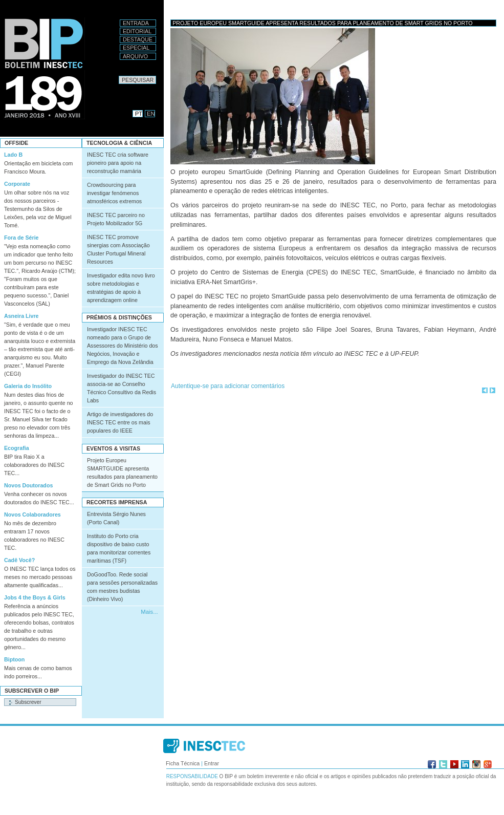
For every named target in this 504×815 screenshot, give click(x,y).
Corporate (17, 184)
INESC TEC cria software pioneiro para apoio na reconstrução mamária (118, 163)
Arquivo (135, 56)
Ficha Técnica (183, 763)
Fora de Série (21, 238)
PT (139, 114)
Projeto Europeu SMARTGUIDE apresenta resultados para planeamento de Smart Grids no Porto (122, 473)
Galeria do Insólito (28, 386)
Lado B (13, 155)
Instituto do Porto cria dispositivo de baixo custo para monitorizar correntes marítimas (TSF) (119, 548)
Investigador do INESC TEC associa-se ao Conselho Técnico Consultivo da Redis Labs (122, 388)
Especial (136, 48)
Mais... (149, 612)
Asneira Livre (21, 316)
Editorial (137, 31)
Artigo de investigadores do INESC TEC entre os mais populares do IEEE (120, 422)
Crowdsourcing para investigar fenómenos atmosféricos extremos (114, 193)
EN (151, 114)
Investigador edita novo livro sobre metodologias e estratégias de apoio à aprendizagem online (121, 288)
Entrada (136, 23)
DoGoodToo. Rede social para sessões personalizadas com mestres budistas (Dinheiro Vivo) (122, 587)
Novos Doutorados (28, 485)
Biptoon (14, 659)
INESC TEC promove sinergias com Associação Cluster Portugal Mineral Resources (118, 249)
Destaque (138, 39)
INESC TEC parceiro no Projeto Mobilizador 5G (116, 219)
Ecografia (17, 448)
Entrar (212, 763)
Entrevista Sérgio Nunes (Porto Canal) (116, 518)
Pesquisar (118, 76)
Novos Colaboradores (32, 514)
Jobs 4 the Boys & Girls (35, 597)
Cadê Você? (19, 560)
